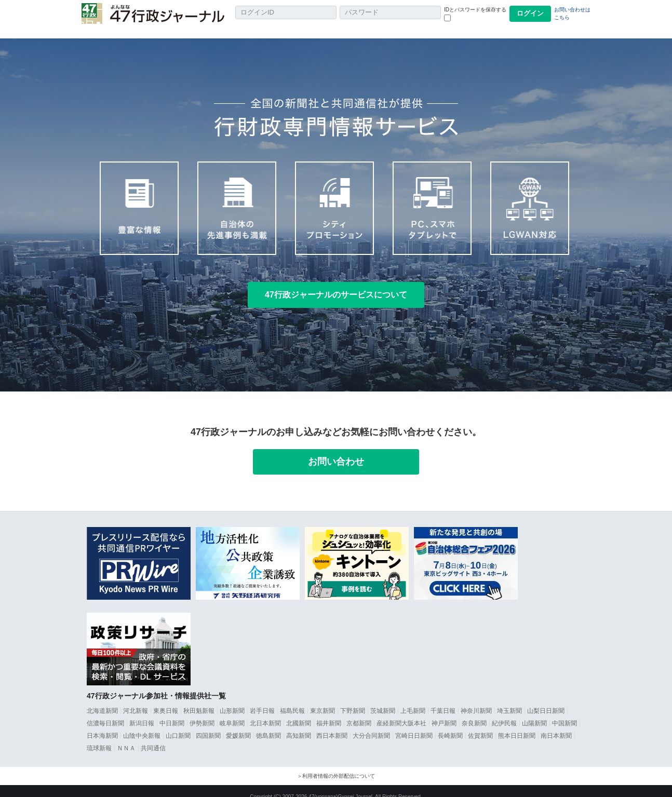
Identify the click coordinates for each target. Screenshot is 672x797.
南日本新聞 (556, 724)
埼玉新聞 (509, 699)
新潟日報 (142, 712)
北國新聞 (299, 712)
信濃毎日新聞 (105, 712)
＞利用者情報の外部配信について (336, 765)
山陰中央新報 (142, 724)
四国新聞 (208, 724)
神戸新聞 (444, 712)
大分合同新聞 (371, 724)
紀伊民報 (504, 712)
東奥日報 (166, 699)
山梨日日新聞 (546, 699)
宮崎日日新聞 (414, 724)
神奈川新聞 (476, 699)
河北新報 (136, 699)
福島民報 (292, 699)
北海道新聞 (102, 699)
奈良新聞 (474, 712)
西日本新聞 (332, 724)
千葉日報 (443, 699)
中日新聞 (172, 712)
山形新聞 (232, 699)
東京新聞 (322, 699)
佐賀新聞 (480, 724)
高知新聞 (299, 724)
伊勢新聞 (202, 712)
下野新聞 (353, 699)
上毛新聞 (413, 699)
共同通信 (153, 737)
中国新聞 (565, 712)
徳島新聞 (268, 724)
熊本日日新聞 (517, 724)
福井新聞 (329, 712)
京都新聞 (359, 712)
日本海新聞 (102, 724)
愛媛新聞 (238, 724)
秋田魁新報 (199, 699)
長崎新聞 (450, 724)
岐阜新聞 (232, 712)
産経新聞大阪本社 (401, 712)
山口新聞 (178, 724)
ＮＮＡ (126, 737)
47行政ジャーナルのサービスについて (336, 283)
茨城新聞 (383, 699)
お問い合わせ (336, 450)
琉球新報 (99, 737)
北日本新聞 (265, 712)
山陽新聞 (534, 712)
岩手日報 (262, 699)
